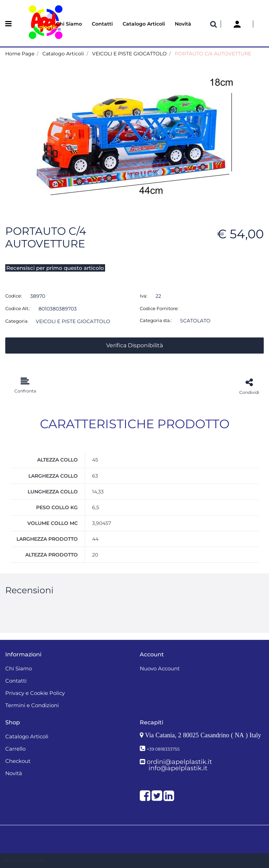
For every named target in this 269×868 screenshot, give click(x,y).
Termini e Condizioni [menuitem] (32, 705)
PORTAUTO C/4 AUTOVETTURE (213, 54)
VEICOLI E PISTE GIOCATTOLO (129, 54)
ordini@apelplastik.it (179, 762)
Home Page (20, 54)
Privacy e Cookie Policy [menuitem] (35, 693)
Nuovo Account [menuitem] (160, 668)
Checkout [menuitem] (18, 761)
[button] (134, 134)
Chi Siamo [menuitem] (69, 24)
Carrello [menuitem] (15, 749)
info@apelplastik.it (178, 768)
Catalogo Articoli (63, 54)
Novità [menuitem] (183, 24)
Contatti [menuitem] (102, 24)
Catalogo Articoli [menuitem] (144, 24)
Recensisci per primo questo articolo (55, 268)
